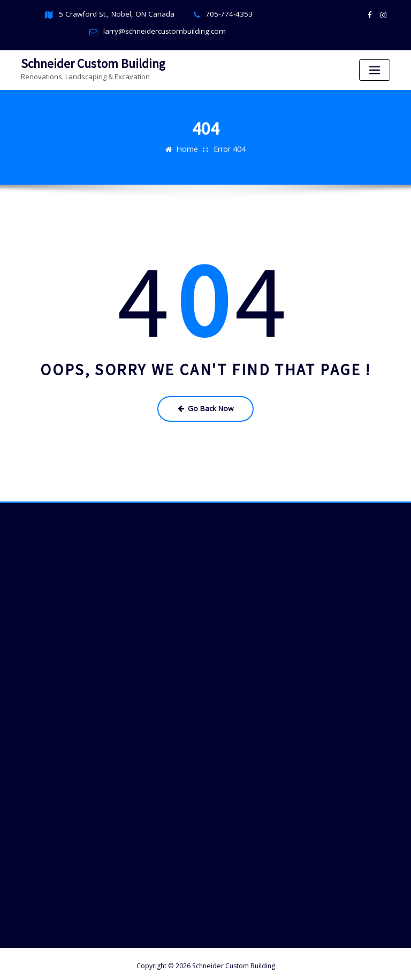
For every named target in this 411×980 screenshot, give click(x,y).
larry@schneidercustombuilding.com (164, 31)
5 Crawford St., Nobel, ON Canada (120, 14)
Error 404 (229, 143)
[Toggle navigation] (375, 69)
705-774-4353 (224, 14)
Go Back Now (206, 404)
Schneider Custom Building (86, 62)
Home (188, 143)
